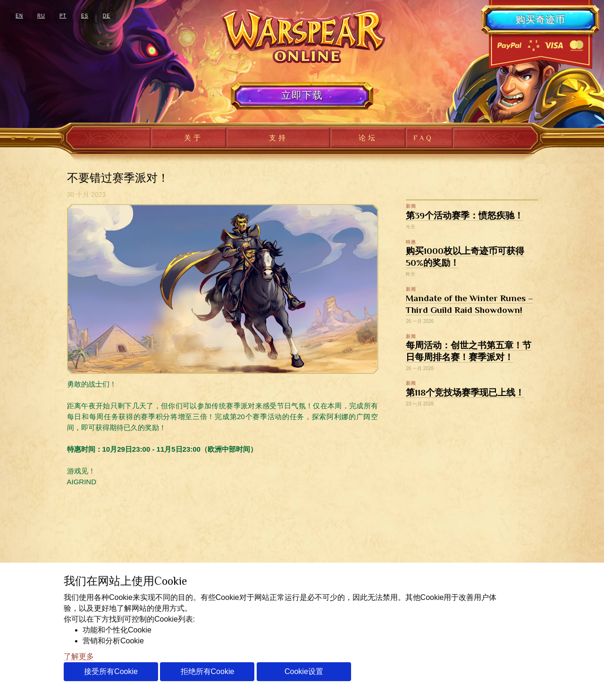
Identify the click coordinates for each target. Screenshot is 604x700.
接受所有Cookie (111, 671)
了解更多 (79, 656)
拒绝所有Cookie (208, 671)
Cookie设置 (304, 671)
